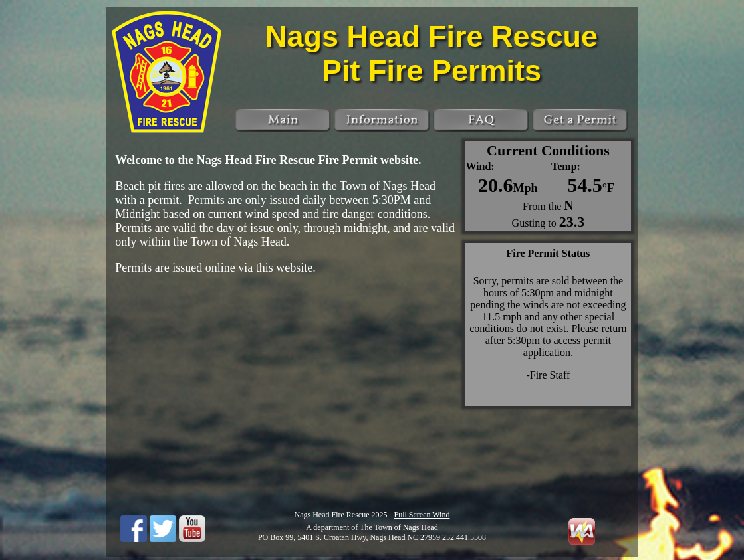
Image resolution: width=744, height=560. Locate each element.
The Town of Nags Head (399, 527)
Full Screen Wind (422, 515)
